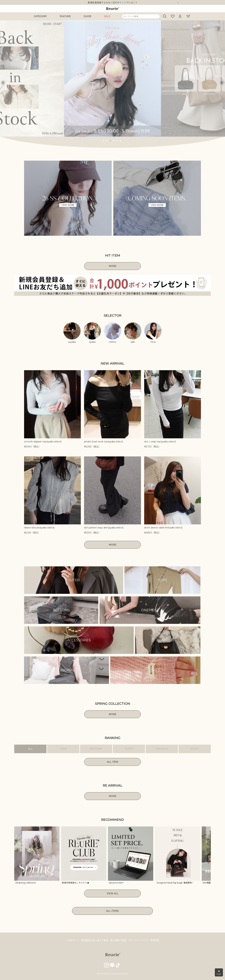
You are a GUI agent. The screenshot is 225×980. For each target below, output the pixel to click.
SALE (107, 16)
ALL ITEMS (112, 911)
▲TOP (219, 973)
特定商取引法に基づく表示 (95, 940)
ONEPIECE (162, 749)
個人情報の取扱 (118, 940)
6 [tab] (121, 140)
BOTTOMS (96, 749)
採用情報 (155, 940)
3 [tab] (110, 140)
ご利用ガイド (72, 940)
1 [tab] (104, 140)
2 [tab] (107, 140)
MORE (113, 266)
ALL (30, 749)
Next (178, 3)
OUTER (129, 749)
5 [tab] (117, 140)
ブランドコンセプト (138, 940)
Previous (3, 83)
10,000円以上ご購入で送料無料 (113, 3)
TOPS (63, 749)
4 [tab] (114, 140)
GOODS (195, 749)
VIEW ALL (113, 893)
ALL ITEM (113, 762)
